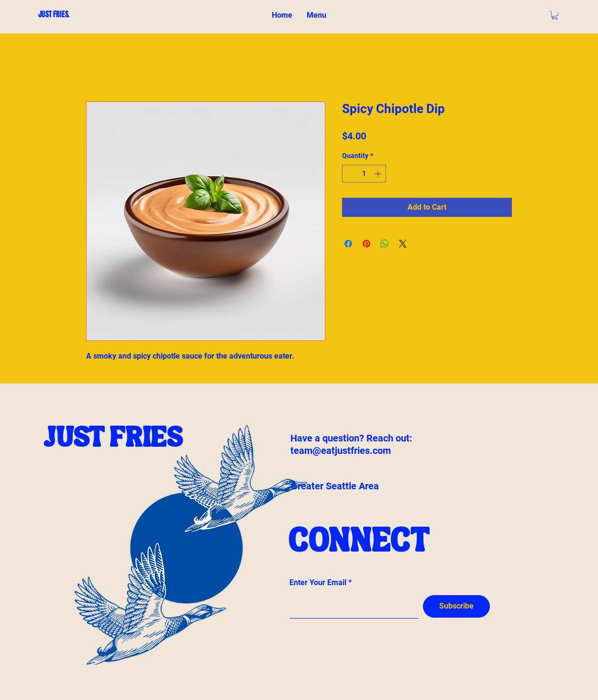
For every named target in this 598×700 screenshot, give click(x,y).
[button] (555, 15)
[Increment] (379, 174)
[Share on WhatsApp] (385, 244)
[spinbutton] (364, 174)
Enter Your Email (318, 583)
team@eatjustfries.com (341, 451)
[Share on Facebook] (348, 244)
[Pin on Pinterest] (366, 244)
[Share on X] (403, 244)
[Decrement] (349, 174)
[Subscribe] (456, 606)
